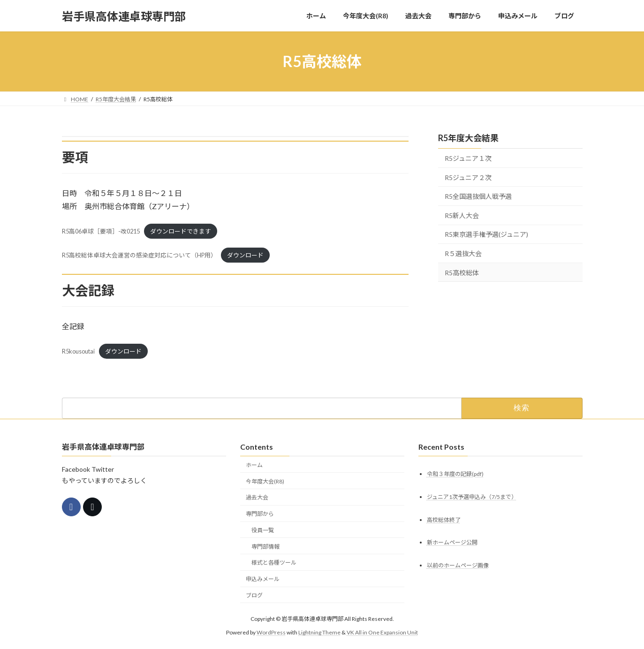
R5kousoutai (78, 351)
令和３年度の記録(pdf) (455, 474)
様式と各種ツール (274, 563)
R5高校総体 (462, 273)
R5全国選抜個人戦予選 (478, 196)
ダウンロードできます (181, 231)
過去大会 (257, 498)
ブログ (254, 595)
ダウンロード (245, 255)
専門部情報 (265, 547)
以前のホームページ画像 (458, 566)
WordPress (271, 632)
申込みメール (263, 579)
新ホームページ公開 (452, 543)
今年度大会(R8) (265, 481)
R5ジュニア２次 (468, 177)
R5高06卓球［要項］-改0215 (101, 231)
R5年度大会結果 (468, 138)
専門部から (260, 514)
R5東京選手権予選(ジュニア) (486, 235)
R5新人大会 (462, 215)
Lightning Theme (319, 632)
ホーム (254, 465)
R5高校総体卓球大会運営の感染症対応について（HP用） (139, 255)
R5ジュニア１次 (468, 158)
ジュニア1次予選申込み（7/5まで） (472, 497)
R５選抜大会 (463, 253)
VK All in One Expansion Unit (382, 632)
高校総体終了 (444, 520)
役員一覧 (263, 530)
